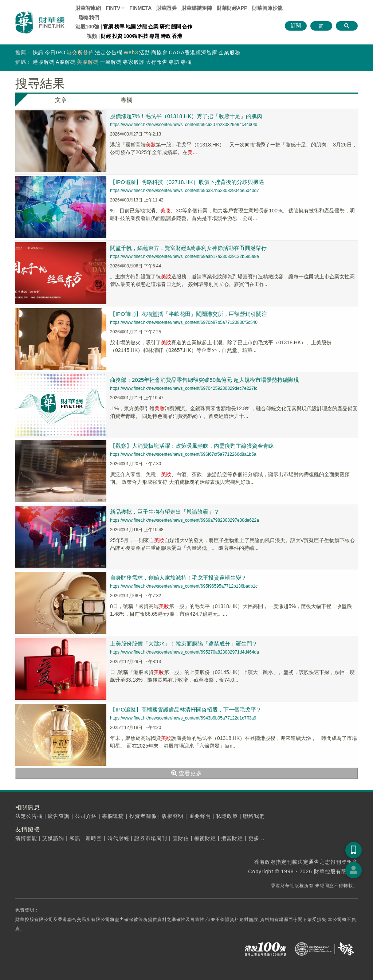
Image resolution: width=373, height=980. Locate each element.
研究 (165, 27)
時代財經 (118, 838)
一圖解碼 (111, 62)
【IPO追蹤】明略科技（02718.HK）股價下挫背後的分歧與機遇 (187, 182)
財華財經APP (232, 8)
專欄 (186, 62)
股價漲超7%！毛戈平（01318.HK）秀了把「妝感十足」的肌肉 (186, 116)
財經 (106, 36)
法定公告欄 (109, 52)
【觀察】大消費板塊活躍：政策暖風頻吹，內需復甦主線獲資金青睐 (192, 446)
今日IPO (55, 52)
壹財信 (181, 838)
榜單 (119, 27)
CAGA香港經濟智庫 (193, 52)
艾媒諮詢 (53, 838)
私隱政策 (227, 816)
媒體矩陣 (197, 8)
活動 (145, 52)
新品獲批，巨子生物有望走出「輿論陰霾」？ (165, 512)
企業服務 (229, 52)
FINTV (113, 8)
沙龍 (142, 27)
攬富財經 (232, 838)
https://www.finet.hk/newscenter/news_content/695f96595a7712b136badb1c (184, 586)
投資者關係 (143, 816)
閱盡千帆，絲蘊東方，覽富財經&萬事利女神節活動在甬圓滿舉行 (188, 248)
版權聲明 (173, 816)
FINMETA (140, 8)
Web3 (131, 52)
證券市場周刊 (151, 838)
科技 (143, 36)
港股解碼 (44, 62)
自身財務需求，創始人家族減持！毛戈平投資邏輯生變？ (178, 578)
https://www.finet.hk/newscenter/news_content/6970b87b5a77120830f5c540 (184, 322)
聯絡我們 (89, 17)
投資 (117, 36)
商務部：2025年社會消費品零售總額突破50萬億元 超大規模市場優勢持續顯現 (205, 380)
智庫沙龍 (267, 8)
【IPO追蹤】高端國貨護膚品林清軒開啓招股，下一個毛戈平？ (186, 709)
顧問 (176, 27)
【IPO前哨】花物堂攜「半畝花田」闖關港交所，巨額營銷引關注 (189, 314)
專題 (154, 36)
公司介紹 (86, 816)
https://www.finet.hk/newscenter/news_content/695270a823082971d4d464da (184, 652)
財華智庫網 (88, 8)
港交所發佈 (80, 52)
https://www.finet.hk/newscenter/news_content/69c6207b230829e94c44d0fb (184, 125)
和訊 (75, 838)
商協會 (159, 52)
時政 (166, 36)
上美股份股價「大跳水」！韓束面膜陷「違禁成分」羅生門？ (184, 644)
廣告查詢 (59, 816)
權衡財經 (205, 838)
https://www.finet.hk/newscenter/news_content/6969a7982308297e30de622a (184, 520)
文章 (61, 100)
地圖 (131, 27)
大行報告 (157, 62)
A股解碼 (66, 62)
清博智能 (26, 838)
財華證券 (166, 8)
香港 (177, 36)
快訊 (38, 52)
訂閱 (296, 26)
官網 (108, 27)
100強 (130, 36)
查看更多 (186, 773)
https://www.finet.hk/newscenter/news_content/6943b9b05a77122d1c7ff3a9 (183, 718)
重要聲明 (200, 816)
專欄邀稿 (113, 816)
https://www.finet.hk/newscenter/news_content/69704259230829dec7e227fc (184, 388)
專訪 (174, 62)
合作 (187, 27)
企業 (153, 27)
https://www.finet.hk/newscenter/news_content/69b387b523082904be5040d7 (184, 191)
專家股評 (134, 62)
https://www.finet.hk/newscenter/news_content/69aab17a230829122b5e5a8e (184, 256)
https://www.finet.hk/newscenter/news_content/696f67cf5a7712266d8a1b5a (183, 454)
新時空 (94, 838)
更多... (257, 838)
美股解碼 (88, 62)
